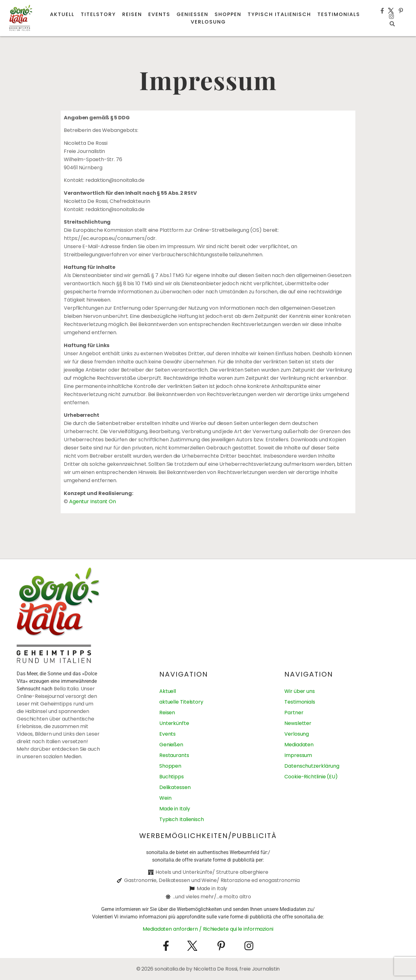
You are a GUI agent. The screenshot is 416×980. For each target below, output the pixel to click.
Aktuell (62, 14)
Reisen (132, 14)
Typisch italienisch (279, 14)
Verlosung (208, 22)
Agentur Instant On (93, 501)
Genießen (192, 14)
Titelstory (98, 14)
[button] (392, 24)
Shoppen (228, 14)
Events (159, 14)
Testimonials (339, 14)
